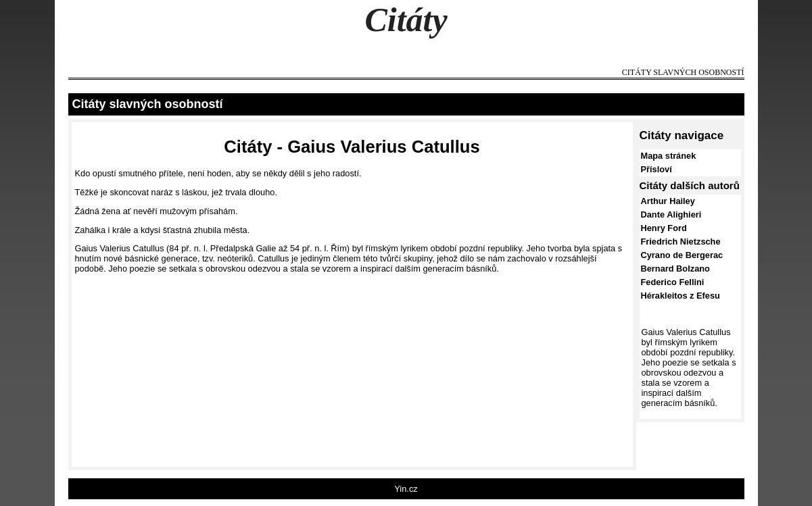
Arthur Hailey (668, 201)
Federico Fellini (673, 282)
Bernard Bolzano (675, 269)
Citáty (406, 20)
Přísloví (656, 169)
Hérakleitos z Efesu (680, 296)
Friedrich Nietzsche (681, 242)
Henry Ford (664, 228)
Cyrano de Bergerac (682, 255)
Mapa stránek (669, 156)
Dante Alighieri (671, 214)
